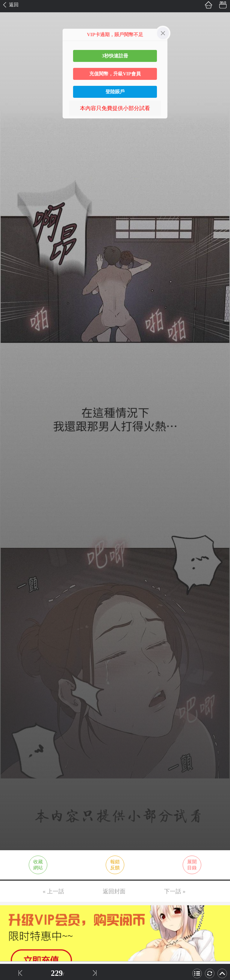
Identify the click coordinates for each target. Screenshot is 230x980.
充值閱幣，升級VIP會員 (115, 74)
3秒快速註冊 (115, 56)
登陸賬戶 (115, 92)
